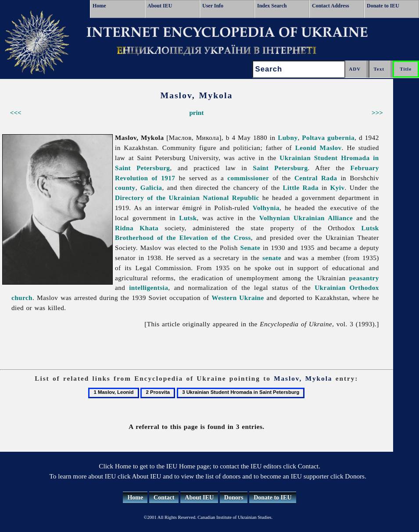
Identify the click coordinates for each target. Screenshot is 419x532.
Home (99, 6)
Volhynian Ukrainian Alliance (306, 218)
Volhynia (266, 208)
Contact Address (331, 6)
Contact (164, 498)
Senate (250, 248)
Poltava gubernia (328, 137)
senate (272, 258)
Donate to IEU (383, 6)
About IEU (160, 6)
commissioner (248, 178)
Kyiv (338, 187)
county (125, 187)
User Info (213, 6)
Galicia (151, 187)
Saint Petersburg (280, 168)
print (196, 112)
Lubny (288, 137)
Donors (234, 498)
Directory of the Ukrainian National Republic (187, 198)
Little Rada (301, 187)
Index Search (272, 6)
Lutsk (188, 218)
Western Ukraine (238, 298)
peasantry (364, 278)
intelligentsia (149, 287)
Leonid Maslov (319, 148)
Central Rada (316, 178)
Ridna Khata (137, 228)
